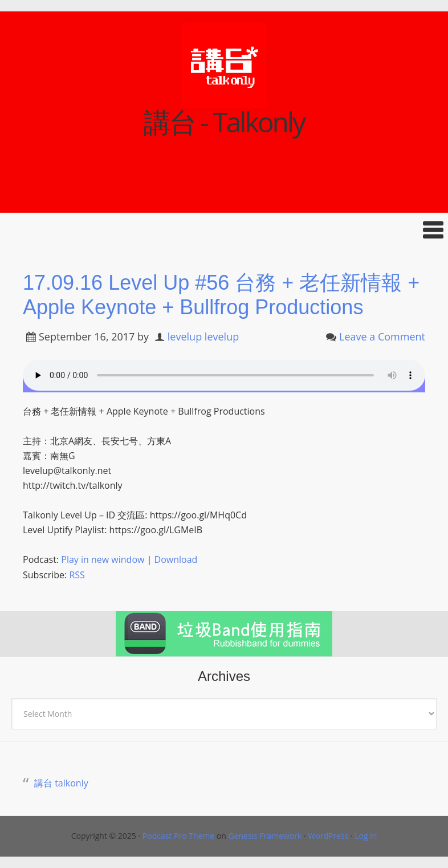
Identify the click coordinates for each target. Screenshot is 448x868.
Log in (366, 836)
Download (176, 559)
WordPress (328, 836)
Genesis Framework (265, 836)
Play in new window (103, 559)
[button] (224, 230)
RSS (77, 575)
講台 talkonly (61, 783)
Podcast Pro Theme (178, 836)
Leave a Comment (382, 336)
